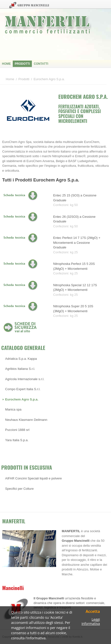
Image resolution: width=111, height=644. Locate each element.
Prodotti (22, 64)
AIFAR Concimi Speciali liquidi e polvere (33, 478)
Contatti (41, 64)
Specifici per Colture (19, 489)
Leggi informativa (91, 622)
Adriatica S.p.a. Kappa (21, 359)
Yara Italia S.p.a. (17, 440)
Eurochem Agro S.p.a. (22, 399)
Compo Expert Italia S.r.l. (23, 389)
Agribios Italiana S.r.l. (20, 369)
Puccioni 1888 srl (17, 430)
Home (6, 64)
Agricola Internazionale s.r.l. (25, 379)
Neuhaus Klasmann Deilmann (26, 420)
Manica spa (13, 409)
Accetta (93, 612)
